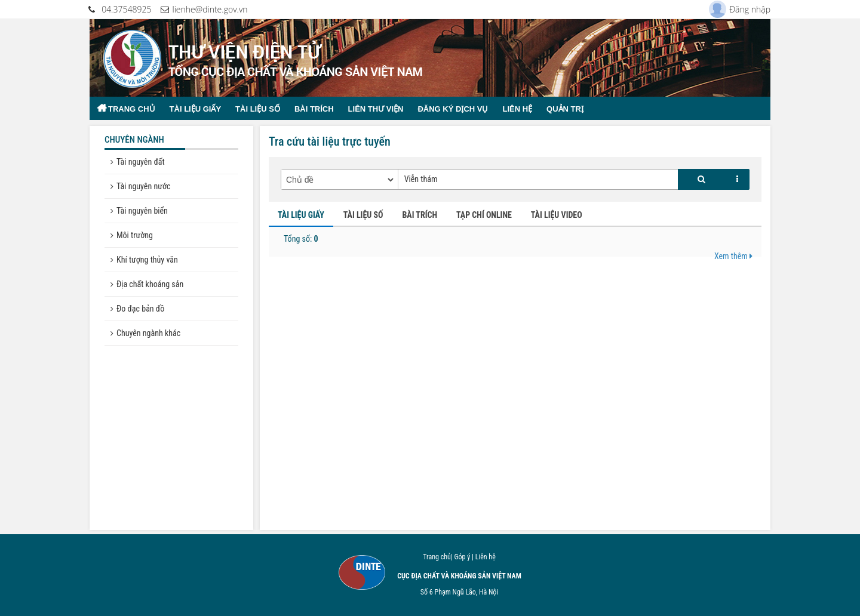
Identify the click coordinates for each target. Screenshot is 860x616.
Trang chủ (132, 109)
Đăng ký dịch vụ (453, 109)
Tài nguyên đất (141, 162)
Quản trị (565, 109)
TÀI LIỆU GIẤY (301, 215)
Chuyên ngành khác (148, 333)
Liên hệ (517, 109)
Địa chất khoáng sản (150, 284)
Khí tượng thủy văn (147, 260)
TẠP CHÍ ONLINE (484, 215)
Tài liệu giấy (196, 109)
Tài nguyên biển (142, 211)
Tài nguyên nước (143, 186)
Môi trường (135, 235)
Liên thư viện (376, 109)
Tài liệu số (258, 109)
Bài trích (314, 109)
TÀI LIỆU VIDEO (557, 215)
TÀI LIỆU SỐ (363, 215)
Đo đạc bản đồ (140, 309)
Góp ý (462, 557)
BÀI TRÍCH (420, 215)
